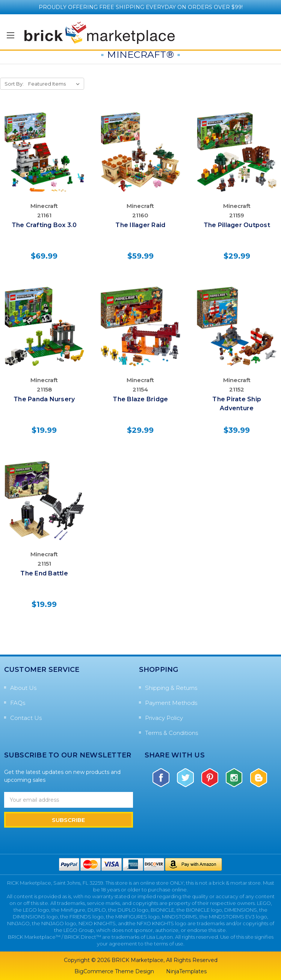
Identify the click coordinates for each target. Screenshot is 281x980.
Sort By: (14, 84)
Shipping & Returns (171, 688)
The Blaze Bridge (140, 399)
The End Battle (44, 573)
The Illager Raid (140, 225)
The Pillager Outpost (237, 225)
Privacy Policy (164, 718)
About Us (23, 688)
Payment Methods (171, 703)
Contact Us (26, 718)
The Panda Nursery (44, 399)
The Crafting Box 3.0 (44, 225)
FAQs (18, 703)
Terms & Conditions (171, 733)
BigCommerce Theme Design (114, 971)
